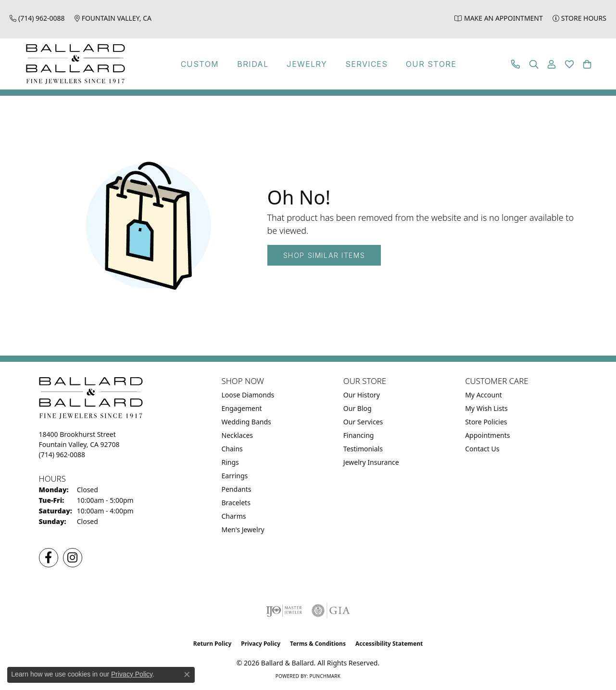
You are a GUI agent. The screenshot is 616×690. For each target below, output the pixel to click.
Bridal (253, 64)
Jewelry (307, 64)
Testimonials (363, 449)
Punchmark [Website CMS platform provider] (325, 676)
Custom (200, 64)
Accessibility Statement (389, 644)
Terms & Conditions (318, 644)
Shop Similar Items (324, 255)
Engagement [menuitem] (242, 408)
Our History (362, 395)
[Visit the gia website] (331, 611)
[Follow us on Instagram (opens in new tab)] (73, 558)
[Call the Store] (62, 454)
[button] (534, 64)
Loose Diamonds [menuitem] (248, 395)
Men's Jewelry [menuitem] (243, 530)
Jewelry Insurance (371, 462)
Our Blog (358, 408)
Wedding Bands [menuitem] (246, 422)
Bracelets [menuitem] (236, 503)
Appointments (487, 435)
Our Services (363, 422)
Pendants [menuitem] (237, 489)
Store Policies (486, 422)
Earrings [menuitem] (235, 476)
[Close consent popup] (187, 675)
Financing (359, 435)
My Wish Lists (486, 408)
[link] (37, 18)
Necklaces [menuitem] (238, 435)
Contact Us (482, 449)
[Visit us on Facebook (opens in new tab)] (49, 558)
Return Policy (213, 644)
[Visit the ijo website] (284, 611)
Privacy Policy (261, 644)
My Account (484, 395)
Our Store (431, 64)
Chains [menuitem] (232, 449)
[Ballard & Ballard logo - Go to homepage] (73, 64)
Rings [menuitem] (230, 462)
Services (366, 64)
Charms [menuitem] (234, 516)
